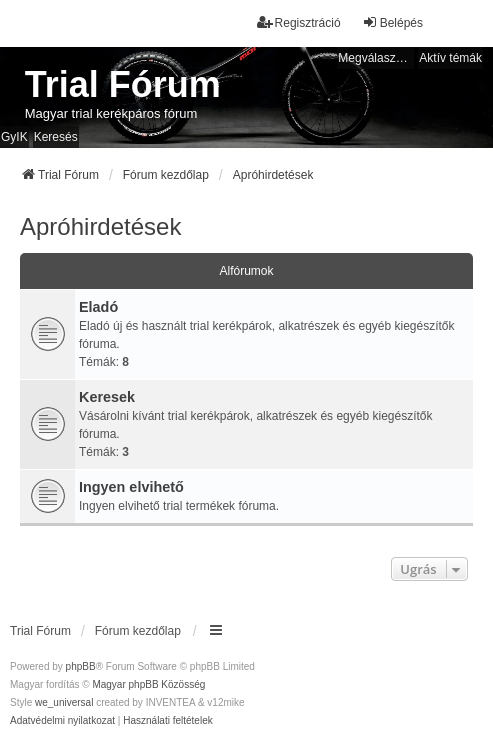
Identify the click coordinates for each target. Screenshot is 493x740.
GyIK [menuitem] (14, 137)
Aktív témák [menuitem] (450, 58)
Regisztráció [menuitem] (299, 22)
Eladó (98, 307)
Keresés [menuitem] (56, 137)
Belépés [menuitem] (392, 22)
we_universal (64, 702)
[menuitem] (62, 721)
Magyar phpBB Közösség (148, 684)
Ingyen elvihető (131, 487)
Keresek (107, 397)
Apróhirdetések (100, 226)
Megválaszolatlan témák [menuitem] (376, 58)
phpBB (81, 666)
